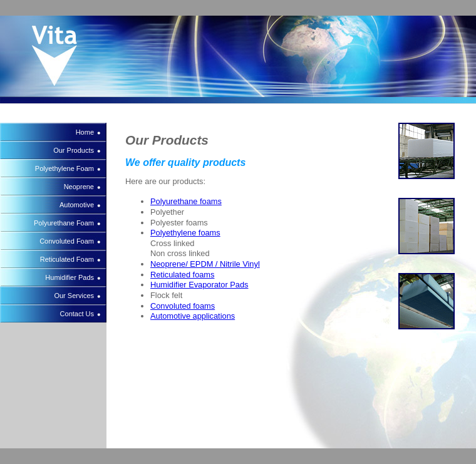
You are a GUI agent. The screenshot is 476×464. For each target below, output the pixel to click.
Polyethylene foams (185, 233)
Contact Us (77, 314)
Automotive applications (193, 316)
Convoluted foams (183, 306)
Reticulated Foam (67, 259)
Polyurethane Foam (64, 223)
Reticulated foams (182, 275)
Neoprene (79, 187)
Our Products (74, 150)
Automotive (77, 205)
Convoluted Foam (67, 241)
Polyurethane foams (186, 201)
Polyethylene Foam (65, 168)
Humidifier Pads (70, 277)
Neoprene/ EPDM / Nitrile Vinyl (205, 264)
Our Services (74, 296)
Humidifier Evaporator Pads (199, 285)
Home (85, 132)
